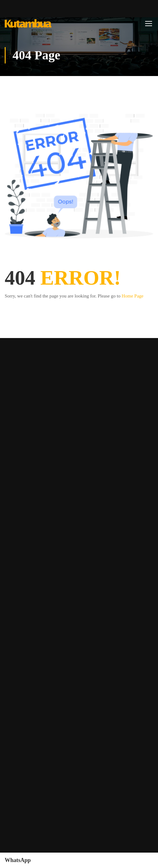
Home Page (133, 296)
